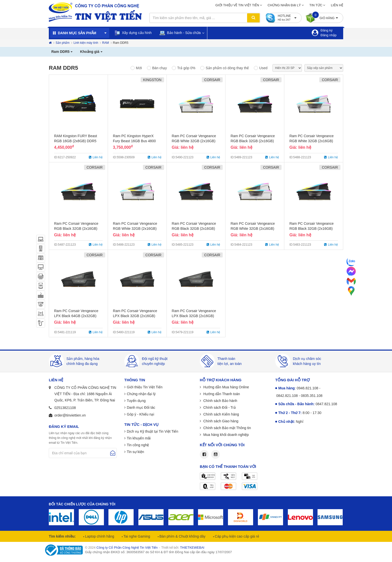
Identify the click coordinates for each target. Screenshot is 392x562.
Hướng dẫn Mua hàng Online (226, 387)
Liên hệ (337, 5)
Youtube (215, 454)
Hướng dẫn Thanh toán (221, 394)
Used (263, 68)
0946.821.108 (307, 388)
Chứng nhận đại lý (284, 5)
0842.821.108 (287, 396)
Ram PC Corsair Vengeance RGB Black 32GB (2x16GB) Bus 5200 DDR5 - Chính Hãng (313, 229)
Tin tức (316, 5)
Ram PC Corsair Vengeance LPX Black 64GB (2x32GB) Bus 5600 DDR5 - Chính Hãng (78, 316)
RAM (106, 43)
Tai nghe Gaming (136, 536)
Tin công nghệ (138, 445)
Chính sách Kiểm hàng (221, 414)
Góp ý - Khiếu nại (141, 414)
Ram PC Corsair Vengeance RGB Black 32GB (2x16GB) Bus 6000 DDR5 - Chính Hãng (78, 229)
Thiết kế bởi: (183, 548)
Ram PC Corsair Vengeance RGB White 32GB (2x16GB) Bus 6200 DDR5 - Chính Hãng (195, 141)
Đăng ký (327, 30)
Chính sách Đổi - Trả (219, 407)
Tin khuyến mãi (139, 438)
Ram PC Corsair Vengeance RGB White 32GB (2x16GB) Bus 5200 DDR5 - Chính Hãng (254, 229)
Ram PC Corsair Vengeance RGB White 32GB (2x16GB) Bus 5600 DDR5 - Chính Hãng (137, 229)
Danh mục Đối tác (141, 407)
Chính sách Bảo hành (220, 401)
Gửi (113, 453)
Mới (139, 68)
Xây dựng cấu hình (133, 33)
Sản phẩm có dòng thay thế (227, 68)
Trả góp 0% (186, 68)
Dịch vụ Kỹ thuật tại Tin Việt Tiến (152, 431)
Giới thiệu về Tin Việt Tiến (237, 5)
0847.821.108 (326, 404)
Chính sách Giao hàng (220, 421)
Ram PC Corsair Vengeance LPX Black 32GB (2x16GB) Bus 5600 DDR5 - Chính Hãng (137, 316)
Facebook (204, 454)
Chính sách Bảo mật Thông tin (227, 428)
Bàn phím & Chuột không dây (182, 536)
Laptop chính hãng (99, 536)
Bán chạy (160, 68)
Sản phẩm (63, 43)
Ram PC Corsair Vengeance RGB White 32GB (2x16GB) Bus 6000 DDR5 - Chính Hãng (313, 141)
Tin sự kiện (135, 452)
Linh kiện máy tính (86, 43)
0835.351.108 (312, 396)
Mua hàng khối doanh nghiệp (226, 435)
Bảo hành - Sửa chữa (180, 33)
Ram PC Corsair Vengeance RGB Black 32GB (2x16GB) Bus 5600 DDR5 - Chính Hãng (195, 229)
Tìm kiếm (253, 18)
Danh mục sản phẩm (77, 33)
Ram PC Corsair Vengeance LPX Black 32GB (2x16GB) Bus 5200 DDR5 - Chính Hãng (195, 316)
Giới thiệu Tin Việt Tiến (145, 387)
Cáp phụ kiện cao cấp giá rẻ (237, 536)
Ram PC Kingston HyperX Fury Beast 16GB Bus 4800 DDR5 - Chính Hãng (134, 141)
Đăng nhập (328, 35)
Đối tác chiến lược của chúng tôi (82, 504)
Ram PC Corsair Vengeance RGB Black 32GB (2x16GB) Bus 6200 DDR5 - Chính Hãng (254, 141)
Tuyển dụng (136, 401)
